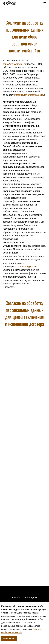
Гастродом (31, 598)
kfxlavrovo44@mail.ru (26, 267)
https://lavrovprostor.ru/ (15, 64)
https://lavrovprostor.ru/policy (29, 95)
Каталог (17, 598)
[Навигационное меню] (45, 3)
